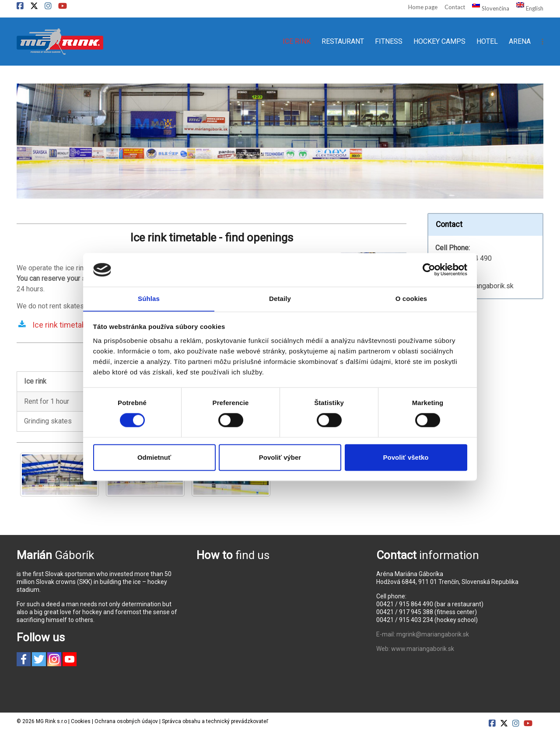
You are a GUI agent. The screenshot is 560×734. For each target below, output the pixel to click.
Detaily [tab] (280, 299)
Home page (423, 7)
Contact (455, 7)
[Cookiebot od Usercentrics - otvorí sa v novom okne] (429, 269)
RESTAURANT (343, 41)
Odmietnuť (154, 458)
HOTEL (487, 41)
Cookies (81, 721)
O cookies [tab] (411, 299)
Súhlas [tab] (149, 299)
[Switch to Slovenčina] (487, 8)
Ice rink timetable (62, 325)
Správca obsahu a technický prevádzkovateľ (215, 721)
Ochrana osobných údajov (126, 721)
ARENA (520, 41)
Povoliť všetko (406, 458)
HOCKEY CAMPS (439, 41)
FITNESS (389, 41)
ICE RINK (297, 41)
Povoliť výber (280, 458)
